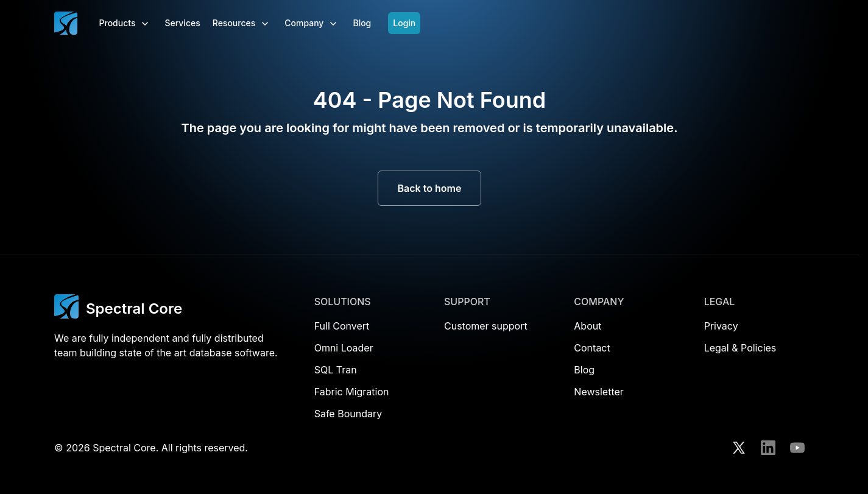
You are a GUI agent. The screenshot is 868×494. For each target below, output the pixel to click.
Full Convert (342, 326)
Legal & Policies (740, 348)
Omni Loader (344, 348)
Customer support (486, 326)
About (587, 326)
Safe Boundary (348, 414)
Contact (592, 348)
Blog (362, 23)
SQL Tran (336, 370)
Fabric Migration (352, 392)
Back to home (430, 188)
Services (182, 23)
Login (404, 23)
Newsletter (599, 392)
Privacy (721, 326)
